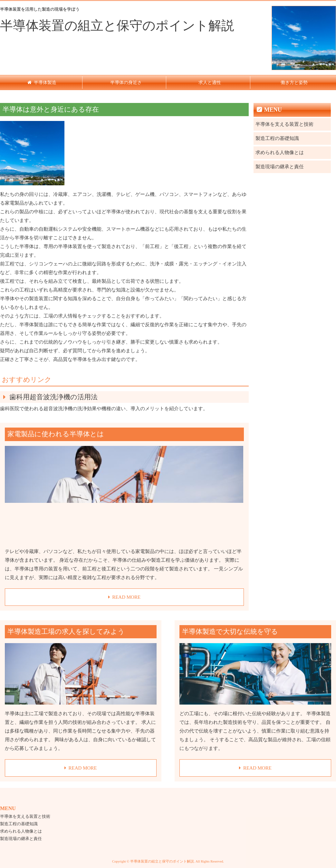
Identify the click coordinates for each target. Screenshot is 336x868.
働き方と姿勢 (294, 83)
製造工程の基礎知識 (277, 138)
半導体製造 (45, 83)
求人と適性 (210, 83)
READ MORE (126, 597)
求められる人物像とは (280, 152)
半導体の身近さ (126, 83)
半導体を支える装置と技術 (284, 124)
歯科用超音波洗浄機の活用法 (53, 397)
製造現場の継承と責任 (280, 167)
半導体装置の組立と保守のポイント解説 (117, 26)
